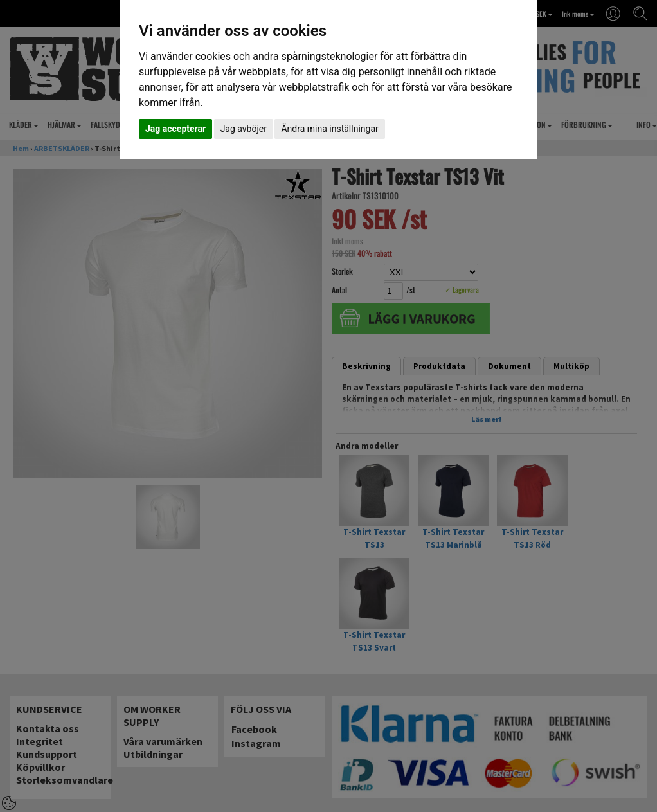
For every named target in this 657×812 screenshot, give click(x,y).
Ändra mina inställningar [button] (329, 129)
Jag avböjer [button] (244, 129)
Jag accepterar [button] (175, 129)
